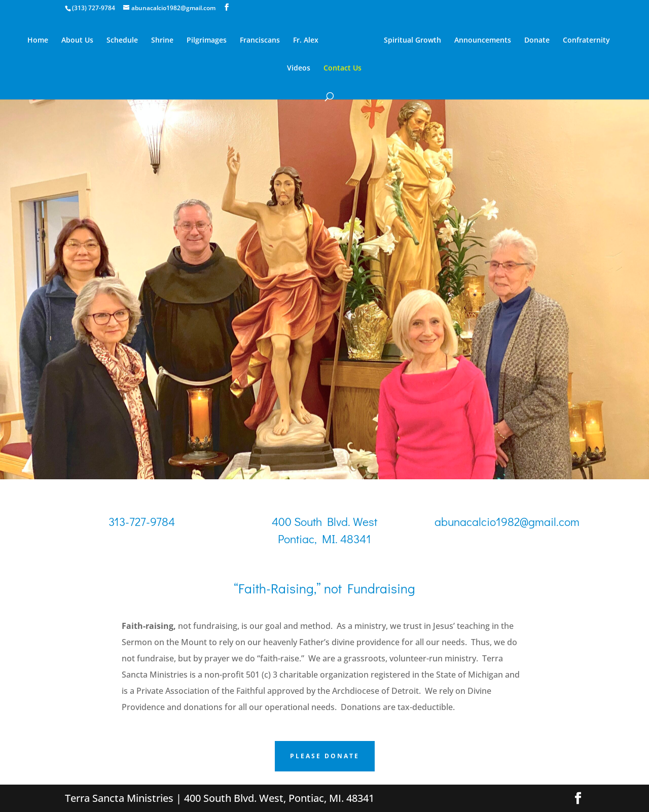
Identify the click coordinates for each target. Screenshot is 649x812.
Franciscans (260, 41)
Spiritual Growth (412, 41)
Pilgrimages (207, 41)
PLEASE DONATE (325, 756)
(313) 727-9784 (94, 8)
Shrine (162, 41)
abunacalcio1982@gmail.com (507, 521)
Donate (537, 41)
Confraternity (586, 41)
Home (38, 41)
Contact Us (342, 68)
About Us (77, 41)
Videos (299, 68)
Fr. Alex (306, 41)
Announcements (483, 41)
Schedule (122, 41)
